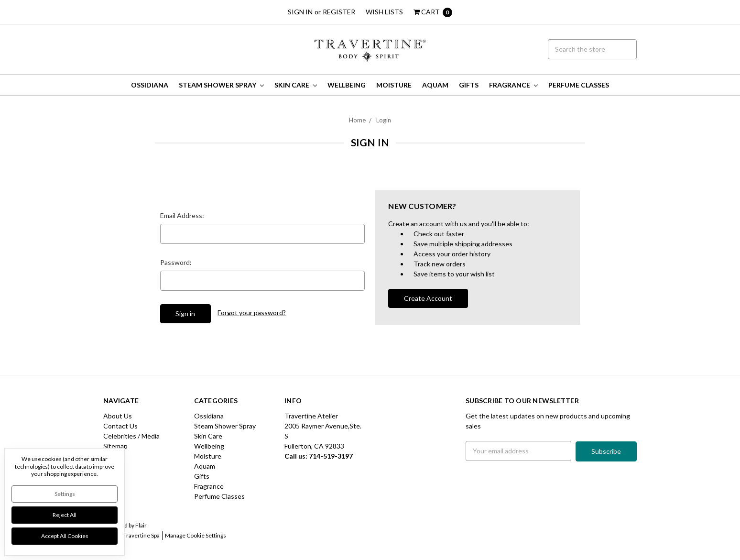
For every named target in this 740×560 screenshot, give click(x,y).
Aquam (435, 85)
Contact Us (120, 426)
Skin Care (296, 85)
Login (384, 120)
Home (357, 120)
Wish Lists (384, 12)
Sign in (300, 12)
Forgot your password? (252, 313)
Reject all (65, 515)
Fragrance (513, 85)
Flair (141, 525)
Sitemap (115, 446)
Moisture (394, 85)
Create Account (428, 298)
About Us (118, 416)
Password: (176, 262)
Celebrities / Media (131, 436)
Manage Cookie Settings (196, 535)
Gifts (469, 85)
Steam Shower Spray (221, 85)
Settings (65, 494)
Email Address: (182, 215)
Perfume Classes (579, 85)
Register (339, 12)
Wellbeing (347, 85)
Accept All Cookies (65, 536)
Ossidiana (150, 85)
